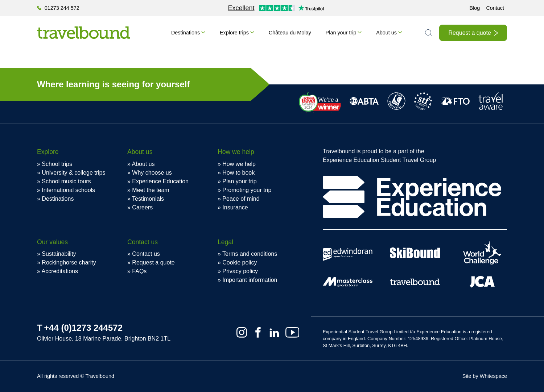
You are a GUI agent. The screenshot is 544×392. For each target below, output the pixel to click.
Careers (142, 207)
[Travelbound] (83, 33)
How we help (239, 164)
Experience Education (160, 181)
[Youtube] (292, 332)
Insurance (235, 207)
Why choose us (152, 173)
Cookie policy (240, 262)
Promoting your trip (247, 190)
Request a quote (469, 33)
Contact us (146, 254)
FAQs (139, 271)
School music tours (66, 181)
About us (386, 33)
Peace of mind (241, 199)
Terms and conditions (250, 254)
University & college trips (73, 173)
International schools (68, 190)
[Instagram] (242, 332)
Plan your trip (341, 33)
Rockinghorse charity (69, 262)
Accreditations (60, 271)
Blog (475, 8)
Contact (495, 8)
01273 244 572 (62, 8)
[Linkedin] (274, 332)
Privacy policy (240, 271)
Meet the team (151, 190)
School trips (57, 164)
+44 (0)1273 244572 (83, 328)
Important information (250, 280)
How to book (238, 173)
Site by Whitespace (485, 376)
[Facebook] (258, 332)
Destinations (186, 33)
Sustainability (59, 254)
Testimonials (148, 199)
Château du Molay (290, 33)
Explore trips (234, 33)
